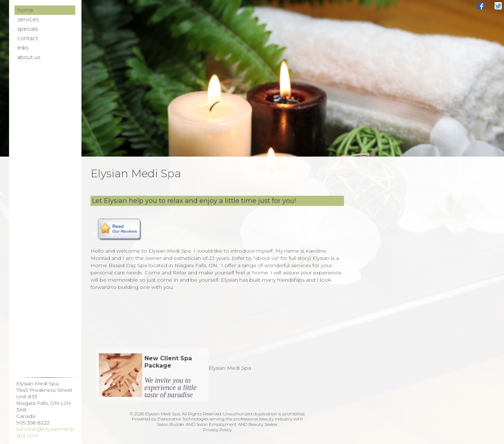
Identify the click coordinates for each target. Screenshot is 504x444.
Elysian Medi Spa (230, 368)
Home (25, 10)
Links (23, 48)
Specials (28, 29)
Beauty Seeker (263, 424)
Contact (28, 38)
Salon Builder (171, 424)
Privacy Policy (217, 430)
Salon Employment (217, 424)
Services (28, 20)
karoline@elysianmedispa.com (45, 432)
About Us (29, 57)
